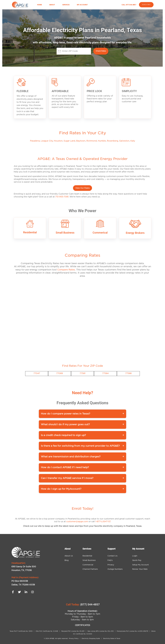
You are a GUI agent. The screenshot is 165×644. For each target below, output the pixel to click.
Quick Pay (137, 560)
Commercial (88, 565)
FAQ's (110, 560)
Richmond (92, 141)
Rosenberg (113, 141)
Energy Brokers (135, 233)
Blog (67, 560)
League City (47, 141)
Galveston (124, 141)
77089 (60, 373)
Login (135, 556)
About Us (69, 556)
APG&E (52, 639)
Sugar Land (69, 141)
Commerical (100, 233)
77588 (128, 373)
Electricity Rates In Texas (112, 639)
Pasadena (35, 141)
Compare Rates (66, 270)
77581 (82, 373)
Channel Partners (90, 569)
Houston (58, 141)
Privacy (111, 565)
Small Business (65, 233)
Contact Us (112, 556)
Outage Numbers (115, 569)
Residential (30, 232)
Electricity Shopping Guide (91, 639)
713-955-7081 (62, 197)
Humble (102, 141)
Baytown (81, 141)
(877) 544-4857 (90, 605)
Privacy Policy (74, 639)
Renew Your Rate (140, 569)
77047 (37, 373)
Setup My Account (140, 565)
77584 (105, 373)
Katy (133, 141)
